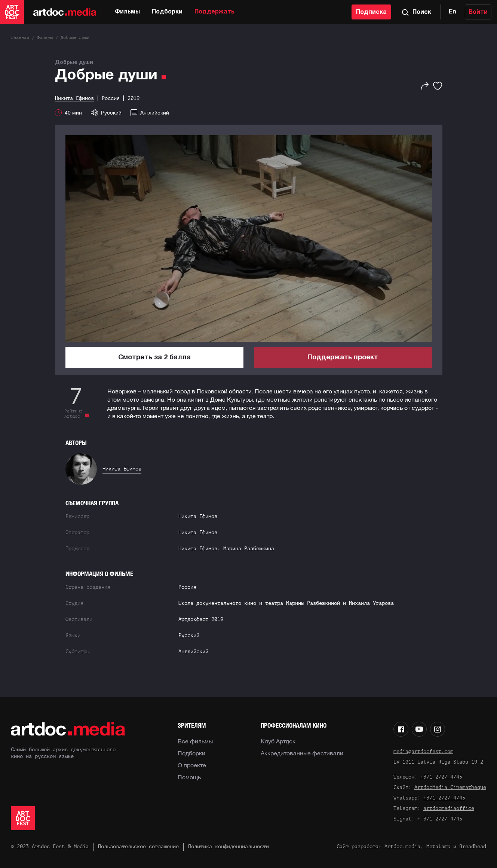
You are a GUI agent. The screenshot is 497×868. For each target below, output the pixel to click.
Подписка (371, 12)
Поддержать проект (343, 358)
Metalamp (438, 846)
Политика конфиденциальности (228, 846)
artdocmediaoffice (449, 808)
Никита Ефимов (122, 469)
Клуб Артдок (278, 741)
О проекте (192, 765)
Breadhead (473, 846)
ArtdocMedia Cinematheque (450, 787)
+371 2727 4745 (441, 777)
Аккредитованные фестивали (302, 753)
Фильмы (127, 12)
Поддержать (214, 12)
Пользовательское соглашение (138, 846)
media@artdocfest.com (423, 751)
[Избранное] (438, 86)
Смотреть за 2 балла (154, 358)
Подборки (167, 12)
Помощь (189, 777)
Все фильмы (195, 741)
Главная (20, 37)
